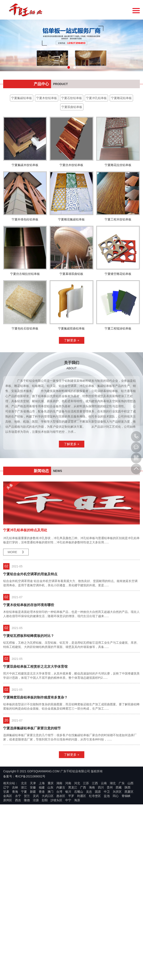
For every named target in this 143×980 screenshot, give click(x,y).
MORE (12, 663)
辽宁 (6, 899)
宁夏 (24, 903)
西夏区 (129, 903)
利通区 (82, 907)
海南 (92, 899)
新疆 (33, 903)
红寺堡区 (95, 907)
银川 (68, 903)
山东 (50, 899)
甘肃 (6, 903)
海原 (77, 911)
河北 (77, 894)
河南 (68, 894)
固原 (98, 903)
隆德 (27, 911)
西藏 (119, 899)
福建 (42, 899)
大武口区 (48, 907)
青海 (15, 903)
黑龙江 (73, 899)
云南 (104, 894)
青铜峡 (126, 907)
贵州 (110, 899)
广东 (122, 894)
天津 (33, 894)
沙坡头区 (56, 911)
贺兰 (27, 907)
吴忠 (89, 903)
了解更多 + (71, 451)
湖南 (59, 894)
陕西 (128, 899)
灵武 (36, 907)
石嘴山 (79, 903)
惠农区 (61, 907)
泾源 (36, 911)
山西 (131, 894)
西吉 (18, 911)
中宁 (68, 911)
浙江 (24, 899)
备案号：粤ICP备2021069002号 (24, 888)
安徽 (33, 899)
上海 (42, 894)
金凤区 (8, 907)
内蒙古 (61, 899)
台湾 (59, 903)
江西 (95, 894)
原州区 (8, 911)
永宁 (18, 907)
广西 (83, 899)
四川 (101, 899)
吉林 (15, 899)
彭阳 (45, 911)
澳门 (50, 903)
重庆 (51, 894)
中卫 (107, 903)
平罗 (71, 907)
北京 (24, 894)
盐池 (107, 907)
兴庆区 (117, 903)
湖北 (113, 894)
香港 (42, 903)
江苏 (86, 894)
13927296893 (136, 436)
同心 (116, 907)
